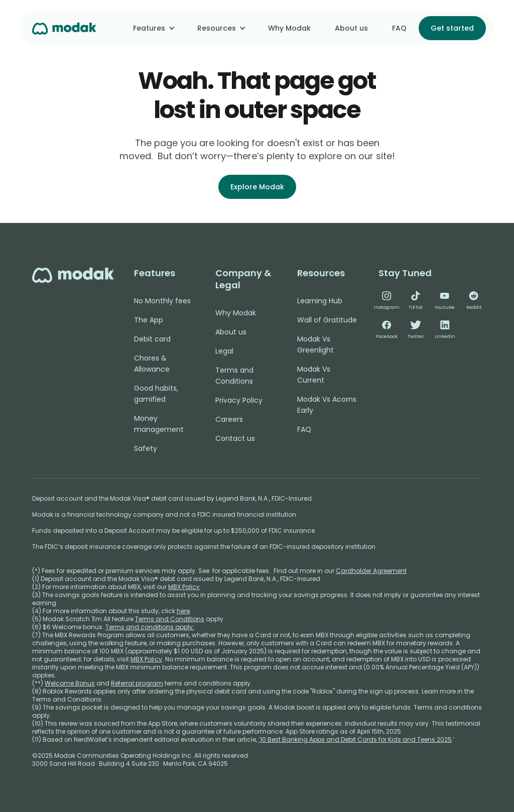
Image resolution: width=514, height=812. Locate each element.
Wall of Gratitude (327, 320)
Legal (224, 351)
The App (149, 320)
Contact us (235, 438)
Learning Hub (320, 301)
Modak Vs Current (314, 375)
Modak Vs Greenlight (315, 344)
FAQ (399, 28)
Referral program (137, 683)
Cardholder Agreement (371, 571)
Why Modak (289, 28)
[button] (153, 28)
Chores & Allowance (152, 364)
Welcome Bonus (70, 683)
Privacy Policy (239, 400)
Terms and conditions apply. (150, 627)
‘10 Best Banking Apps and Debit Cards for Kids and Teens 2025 (355, 739)
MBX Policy (184, 587)
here (183, 611)
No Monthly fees (162, 301)
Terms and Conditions (234, 376)
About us (351, 28)
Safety (146, 448)
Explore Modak (257, 187)
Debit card (152, 339)
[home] (64, 28)
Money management (159, 424)
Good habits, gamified (156, 394)
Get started (452, 28)
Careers (229, 419)
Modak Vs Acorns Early (327, 405)
